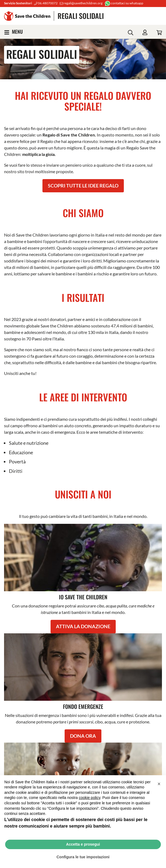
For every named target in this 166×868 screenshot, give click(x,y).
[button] (159, 784)
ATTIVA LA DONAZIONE (83, 626)
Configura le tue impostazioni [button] (83, 857)
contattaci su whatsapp (124, 3)
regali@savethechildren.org (81, 3)
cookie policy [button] (89, 798)
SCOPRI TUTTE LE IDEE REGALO (83, 186)
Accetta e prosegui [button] (83, 844)
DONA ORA (83, 736)
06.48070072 (46, 3)
